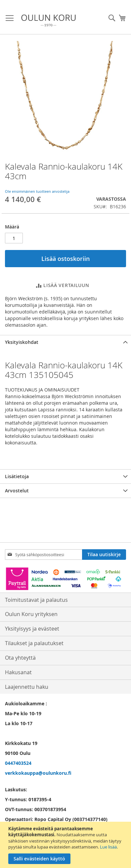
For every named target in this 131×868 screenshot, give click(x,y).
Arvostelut (17, 491)
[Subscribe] (104, 555)
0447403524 (18, 763)
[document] (66, 845)
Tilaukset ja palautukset (34, 643)
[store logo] (48, 21)
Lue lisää (108, 847)
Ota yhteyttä (20, 658)
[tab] (65, 342)
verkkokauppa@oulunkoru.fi (38, 773)
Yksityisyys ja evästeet (32, 629)
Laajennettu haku (27, 687)
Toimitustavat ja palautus (36, 600)
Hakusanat (18, 672)
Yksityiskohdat (22, 342)
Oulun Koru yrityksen (31, 614)
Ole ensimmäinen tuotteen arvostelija (37, 191)
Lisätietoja (17, 476)
